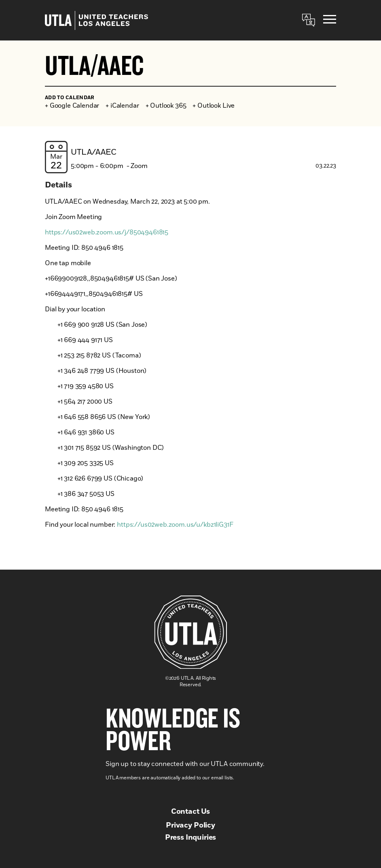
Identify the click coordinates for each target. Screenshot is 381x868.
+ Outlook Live (214, 106)
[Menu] (330, 20)
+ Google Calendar (72, 106)
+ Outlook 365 (166, 106)
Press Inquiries (191, 838)
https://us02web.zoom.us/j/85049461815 (107, 232)
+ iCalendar (122, 106)
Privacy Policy (190, 825)
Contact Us (190, 812)
